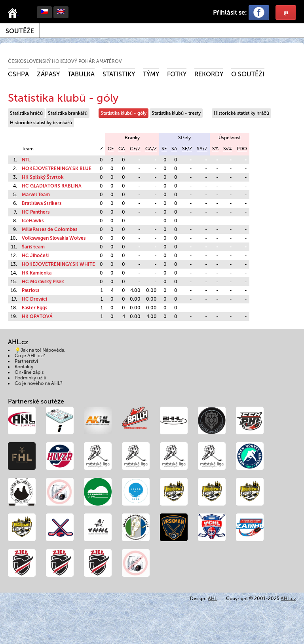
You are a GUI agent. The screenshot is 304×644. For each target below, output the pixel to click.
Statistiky (119, 74)
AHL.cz (288, 599)
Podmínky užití (30, 378)
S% (215, 149)
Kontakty (24, 367)
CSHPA (18, 74)
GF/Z (135, 149)
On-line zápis (29, 372)
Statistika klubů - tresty (176, 113)
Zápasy (48, 74)
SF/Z (187, 149)
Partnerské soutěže (36, 401)
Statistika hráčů (26, 113)
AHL (212, 599)
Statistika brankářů (68, 113)
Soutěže (20, 31)
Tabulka (81, 74)
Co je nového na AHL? (39, 383)
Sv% (228, 149)
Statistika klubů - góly (123, 113)
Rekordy (209, 74)
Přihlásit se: (230, 12)
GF (111, 149)
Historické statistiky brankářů (41, 123)
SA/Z (202, 149)
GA (122, 149)
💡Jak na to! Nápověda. (40, 350)
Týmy (151, 74)
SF (164, 149)
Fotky (177, 74)
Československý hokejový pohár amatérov (65, 61)
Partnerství (26, 361)
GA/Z (151, 149)
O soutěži (248, 74)
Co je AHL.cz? (30, 356)
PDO (242, 149)
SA (174, 149)
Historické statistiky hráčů (241, 113)
